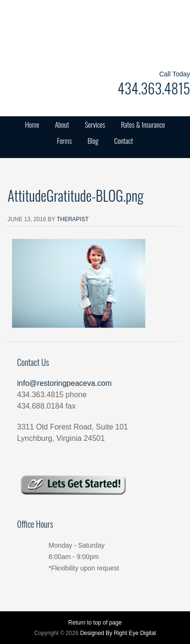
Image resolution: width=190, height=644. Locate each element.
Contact (124, 140)
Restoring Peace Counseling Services (95, 33)
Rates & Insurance (143, 124)
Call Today (175, 74)
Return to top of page (95, 623)
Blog (93, 140)
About (62, 124)
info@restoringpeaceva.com (64, 383)
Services (95, 124)
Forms (64, 140)
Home (32, 124)
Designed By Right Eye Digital (118, 633)
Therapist (73, 219)
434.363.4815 (154, 88)
